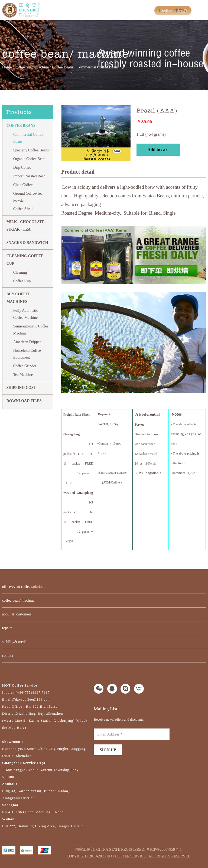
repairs (7, 628)
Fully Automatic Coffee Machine (26, 314)
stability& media (15, 642)
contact (8, 656)
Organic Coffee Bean (29, 159)
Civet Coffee (23, 185)
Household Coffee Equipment (27, 354)
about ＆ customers (17, 614)
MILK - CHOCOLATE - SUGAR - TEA (27, 226)
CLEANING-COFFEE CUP (25, 260)
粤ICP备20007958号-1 (164, 849)
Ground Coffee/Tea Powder (28, 197)
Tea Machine (23, 375)
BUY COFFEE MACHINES (19, 298)
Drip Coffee (22, 168)
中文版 (181, 11)
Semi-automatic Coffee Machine (31, 330)
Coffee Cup (22, 281)
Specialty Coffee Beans (31, 150)
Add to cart (158, 150)
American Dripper (27, 342)
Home (7, 67)
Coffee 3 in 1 (23, 209)
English (165, 11)
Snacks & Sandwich (27, 243)
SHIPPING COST (21, 388)
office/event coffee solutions (24, 587)
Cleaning (20, 272)
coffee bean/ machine (32, 67)
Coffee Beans (63, 67)
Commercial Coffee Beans (28, 138)
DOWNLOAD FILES (24, 401)
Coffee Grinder (25, 366)
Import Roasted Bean (29, 176)
